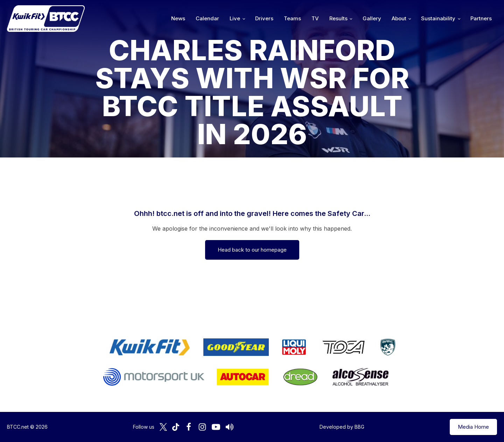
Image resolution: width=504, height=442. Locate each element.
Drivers (264, 18)
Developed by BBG (342, 427)
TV (315, 18)
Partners (481, 18)
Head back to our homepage (252, 250)
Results (338, 18)
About (399, 18)
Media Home (473, 427)
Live (235, 18)
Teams (292, 18)
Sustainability (438, 18)
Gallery (372, 18)
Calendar (207, 18)
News (178, 18)
